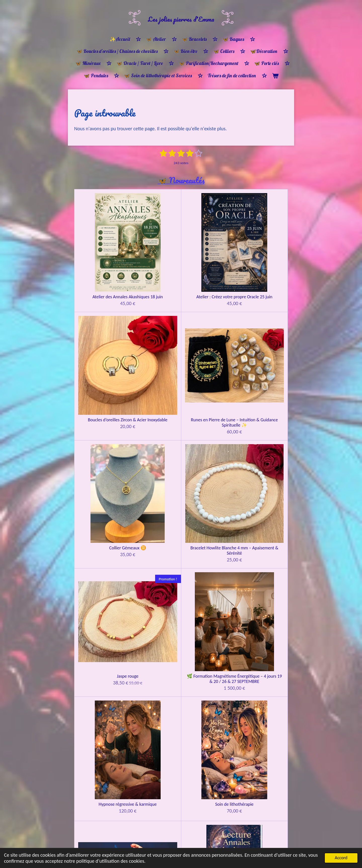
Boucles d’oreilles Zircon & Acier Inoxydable (208, 246)
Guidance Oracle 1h (208, 496)
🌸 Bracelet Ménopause (101, 761)
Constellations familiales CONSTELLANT (101, 577)
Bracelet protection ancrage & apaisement (261, 764)
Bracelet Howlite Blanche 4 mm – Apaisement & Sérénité (154, 328)
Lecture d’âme (208, 412)
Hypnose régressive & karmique (101, 414)
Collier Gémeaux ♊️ (101, 322)
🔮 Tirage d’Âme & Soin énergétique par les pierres (101, 501)
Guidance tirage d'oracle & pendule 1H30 (261, 498)
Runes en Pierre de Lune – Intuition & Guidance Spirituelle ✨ (261, 249)
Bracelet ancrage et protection (101, 837)
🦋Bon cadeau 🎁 (101, 670)
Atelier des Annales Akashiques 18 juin (101, 246)
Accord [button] (341, 858)
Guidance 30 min (154, 496)
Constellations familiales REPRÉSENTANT (154, 577)
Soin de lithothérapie (154, 412)
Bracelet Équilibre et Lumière (154, 764)
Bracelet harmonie (208, 761)
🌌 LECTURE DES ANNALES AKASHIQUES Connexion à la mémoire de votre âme (261, 420)
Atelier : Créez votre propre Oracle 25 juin (154, 246)
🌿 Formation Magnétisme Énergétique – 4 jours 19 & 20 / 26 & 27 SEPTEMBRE (261, 333)
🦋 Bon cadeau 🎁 (261, 670)
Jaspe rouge (208, 322)
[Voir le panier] (275, 76)
